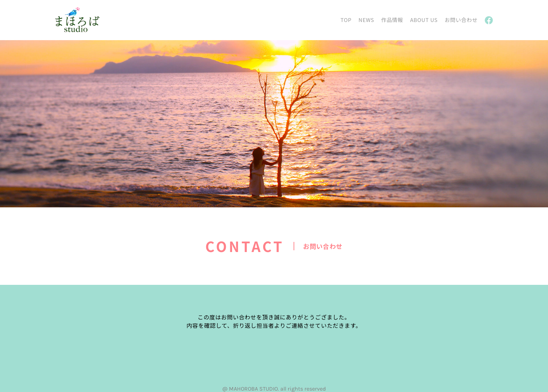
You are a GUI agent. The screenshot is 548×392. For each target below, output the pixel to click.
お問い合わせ (461, 20)
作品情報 (392, 20)
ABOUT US (424, 20)
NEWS (366, 20)
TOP (346, 20)
